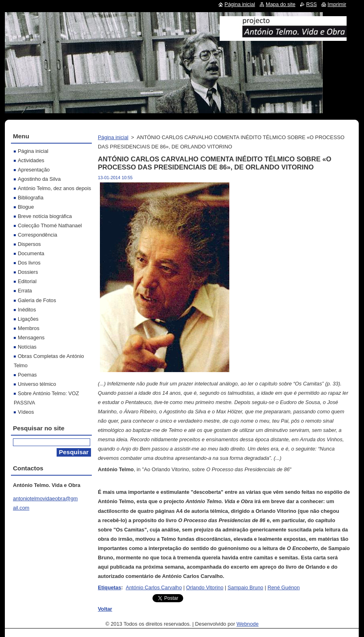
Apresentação (34, 170)
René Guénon (284, 587)
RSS (311, 4)
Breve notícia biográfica (45, 216)
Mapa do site (280, 4)
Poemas (27, 375)
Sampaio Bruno (245, 587)
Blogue (26, 207)
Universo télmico (37, 384)
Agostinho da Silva (39, 179)
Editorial (27, 281)
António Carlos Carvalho (154, 587)
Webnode (248, 624)
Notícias (27, 347)
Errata (25, 291)
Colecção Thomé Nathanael (50, 225)
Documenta (31, 253)
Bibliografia (31, 198)
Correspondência (37, 235)
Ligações (28, 319)
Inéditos (27, 310)
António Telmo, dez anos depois (54, 188)
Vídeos (26, 412)
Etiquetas (110, 587)
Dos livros (29, 263)
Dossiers (28, 272)
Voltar (105, 609)
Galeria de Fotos (37, 300)
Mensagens (31, 338)
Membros (29, 328)
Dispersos (29, 244)
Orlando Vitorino (205, 587)
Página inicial (113, 137)
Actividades (31, 160)
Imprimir (337, 4)
